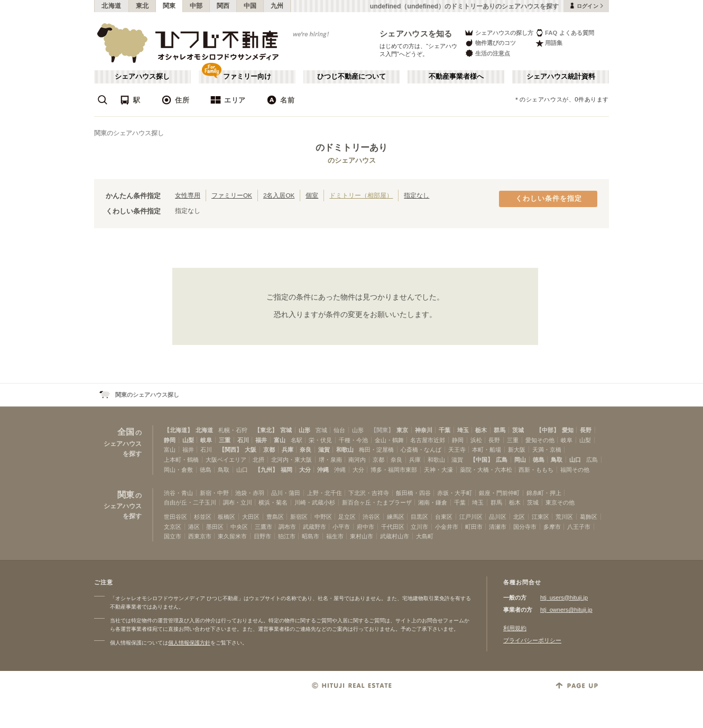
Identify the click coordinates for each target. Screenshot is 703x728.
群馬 (499, 430)
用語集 (549, 43)
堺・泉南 (330, 460)
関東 (169, 6)
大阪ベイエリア (226, 460)
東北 (142, 6)
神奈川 (424, 430)
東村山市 (362, 536)
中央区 (239, 527)
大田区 (251, 517)
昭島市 (311, 536)
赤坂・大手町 (455, 493)
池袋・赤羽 (250, 493)
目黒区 (419, 517)
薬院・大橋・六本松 (486, 470)
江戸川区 (471, 517)
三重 (225, 440)
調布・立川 (238, 502)
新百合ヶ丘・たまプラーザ (377, 502)
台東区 (444, 517)
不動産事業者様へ (456, 77)
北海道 (112, 6)
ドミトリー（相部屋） (361, 195)
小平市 (341, 527)
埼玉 (463, 430)
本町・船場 (487, 450)
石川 (243, 440)
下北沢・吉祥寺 (369, 493)
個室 (312, 195)
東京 (402, 430)
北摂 (258, 460)
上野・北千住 (325, 493)
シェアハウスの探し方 (499, 32)
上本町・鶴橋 (181, 460)
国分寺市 (525, 527)
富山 (280, 440)
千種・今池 (353, 440)
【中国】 (482, 460)
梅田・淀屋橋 (376, 450)
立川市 (419, 527)
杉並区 (203, 517)
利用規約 (515, 628)
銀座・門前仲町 (499, 493)
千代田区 (393, 527)
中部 (196, 6)
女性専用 (188, 195)
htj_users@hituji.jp (564, 598)
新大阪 (517, 450)
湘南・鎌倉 (433, 502)
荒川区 (564, 517)
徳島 (539, 460)
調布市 (287, 527)
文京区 (173, 527)
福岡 (286, 470)
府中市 (366, 527)
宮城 (286, 430)
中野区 (323, 517)
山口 (575, 460)
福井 (261, 440)
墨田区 (215, 527)
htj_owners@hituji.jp (566, 610)
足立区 (347, 517)
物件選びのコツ (490, 43)
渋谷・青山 (178, 493)
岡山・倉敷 (178, 470)
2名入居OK (279, 195)
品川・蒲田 (286, 493)
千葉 (445, 430)
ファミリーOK (232, 195)
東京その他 (560, 502)
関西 (223, 6)
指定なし (417, 195)
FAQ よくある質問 (565, 32)
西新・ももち (536, 470)
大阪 (251, 450)
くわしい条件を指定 (549, 199)
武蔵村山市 (395, 536)
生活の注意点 (487, 53)
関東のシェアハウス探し (129, 133)
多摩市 (552, 527)
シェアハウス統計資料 (561, 77)
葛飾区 (589, 517)
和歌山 (345, 450)
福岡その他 (575, 470)
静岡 (170, 440)
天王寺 (457, 450)
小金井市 (447, 527)
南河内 (357, 460)
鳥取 (557, 460)
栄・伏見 (320, 440)
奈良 (306, 450)
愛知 (568, 430)
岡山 (520, 460)
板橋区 (226, 517)
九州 (277, 6)
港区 (194, 527)
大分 (305, 470)
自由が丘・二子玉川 (190, 502)
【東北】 (266, 430)
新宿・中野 (214, 493)
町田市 (474, 527)
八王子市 (579, 527)
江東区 (540, 517)
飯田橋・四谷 (413, 493)
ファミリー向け (247, 77)
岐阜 (206, 440)
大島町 (425, 536)
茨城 (518, 430)
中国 (250, 6)
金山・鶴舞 (389, 440)
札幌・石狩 (233, 430)
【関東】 (382, 430)
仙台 (339, 430)
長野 (586, 430)
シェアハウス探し (142, 77)
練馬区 (396, 517)
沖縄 (323, 470)
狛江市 (287, 536)
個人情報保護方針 (189, 643)
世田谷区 (175, 517)
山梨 (188, 440)
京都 (269, 450)
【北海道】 (178, 430)
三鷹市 (263, 527)
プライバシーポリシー (532, 640)
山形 (304, 430)
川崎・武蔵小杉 (315, 502)
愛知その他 (540, 440)
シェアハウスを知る (416, 34)
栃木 (481, 430)
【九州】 (266, 470)
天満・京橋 (547, 450)
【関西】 (230, 450)
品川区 (498, 517)
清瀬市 (498, 527)
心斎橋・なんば (421, 450)
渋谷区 (371, 517)
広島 (502, 460)
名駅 (297, 440)
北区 (519, 517)
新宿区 (299, 517)
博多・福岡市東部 (394, 470)
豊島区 (275, 517)
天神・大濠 (438, 470)
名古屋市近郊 (428, 440)
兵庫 (288, 450)
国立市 (173, 536)
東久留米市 (232, 536)
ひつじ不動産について (351, 77)
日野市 (262, 536)
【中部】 (548, 430)
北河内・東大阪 (292, 460)
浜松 (476, 440)
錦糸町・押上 (544, 493)
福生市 (335, 536)
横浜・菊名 (273, 502)
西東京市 (200, 536)
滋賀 (324, 450)
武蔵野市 (314, 527)
